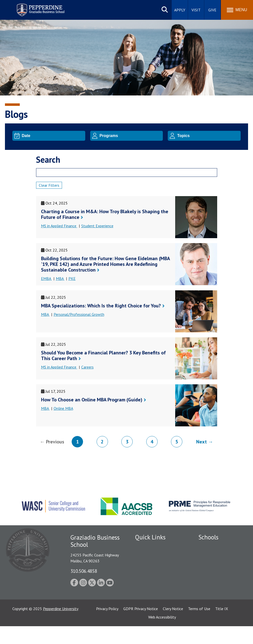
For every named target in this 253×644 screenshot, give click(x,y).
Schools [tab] (208, 537)
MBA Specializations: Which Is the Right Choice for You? (101, 306)
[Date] (53, 136)
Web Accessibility (162, 635)
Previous (55, 442)
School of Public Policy (217, 591)
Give (212, 10)
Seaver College (211, 547)
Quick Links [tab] (150, 537)
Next (201, 442)
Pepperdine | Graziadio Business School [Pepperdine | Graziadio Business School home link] (34, 7)
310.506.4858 (84, 571)
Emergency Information (155, 572)
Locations (143, 547)
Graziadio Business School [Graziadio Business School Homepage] (220, 564)
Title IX (222, 626)
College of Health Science (220, 600)
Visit (196, 10)
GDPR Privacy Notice (141, 626)
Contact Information (152, 590)
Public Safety (146, 555)
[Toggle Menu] (237, 10)
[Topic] (208, 136)
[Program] (130, 136)
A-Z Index (143, 598)
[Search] (127, 172)
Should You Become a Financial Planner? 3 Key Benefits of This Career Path (103, 356)
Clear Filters (49, 185)
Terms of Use (199, 626)
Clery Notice (173, 626)
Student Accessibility (152, 564)
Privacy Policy (107, 626)
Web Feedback (147, 607)
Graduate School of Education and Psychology (220, 575)
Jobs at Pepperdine (151, 581)
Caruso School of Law (217, 555)
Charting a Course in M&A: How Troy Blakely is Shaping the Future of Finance (105, 214)
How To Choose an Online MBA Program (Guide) (92, 400)
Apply (180, 10)
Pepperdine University (61, 626)
